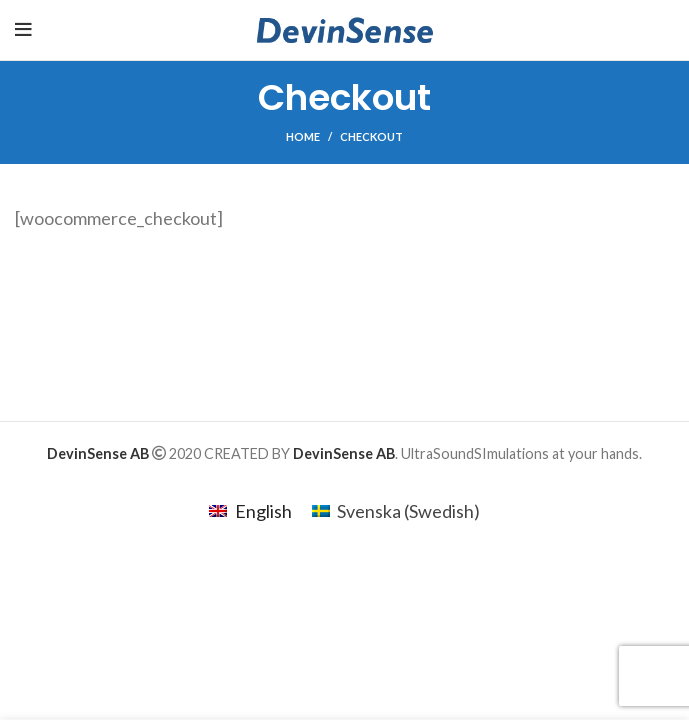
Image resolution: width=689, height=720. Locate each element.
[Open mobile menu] (23, 30)
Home (303, 136)
